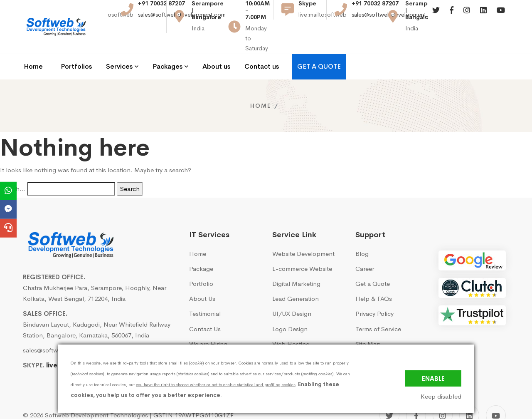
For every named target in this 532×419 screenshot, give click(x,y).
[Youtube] (501, 16)
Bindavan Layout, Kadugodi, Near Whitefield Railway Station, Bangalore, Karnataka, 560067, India (97, 307)
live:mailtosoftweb (76, 343)
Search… (13, 166)
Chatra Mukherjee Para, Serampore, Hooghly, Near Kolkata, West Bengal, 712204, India (95, 271)
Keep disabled (441, 397)
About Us (202, 276)
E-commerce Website (302, 247)
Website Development (303, 231)
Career (365, 247)
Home (261, 83)
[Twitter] (436, 16)
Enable (433, 378)
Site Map (368, 321)
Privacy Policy (374, 291)
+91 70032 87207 (161, 9)
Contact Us (205, 306)
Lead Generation (296, 276)
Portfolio (201, 262)
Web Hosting (291, 321)
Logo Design (290, 306)
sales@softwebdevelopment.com (182, 20)
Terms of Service (378, 306)
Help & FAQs (374, 276)
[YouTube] (496, 393)
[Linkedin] (483, 16)
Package (201, 247)
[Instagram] (467, 16)
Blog (362, 231)
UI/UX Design (292, 291)
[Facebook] (452, 16)
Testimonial (205, 291)
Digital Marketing (296, 262)
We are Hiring (208, 321)
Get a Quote (373, 262)
